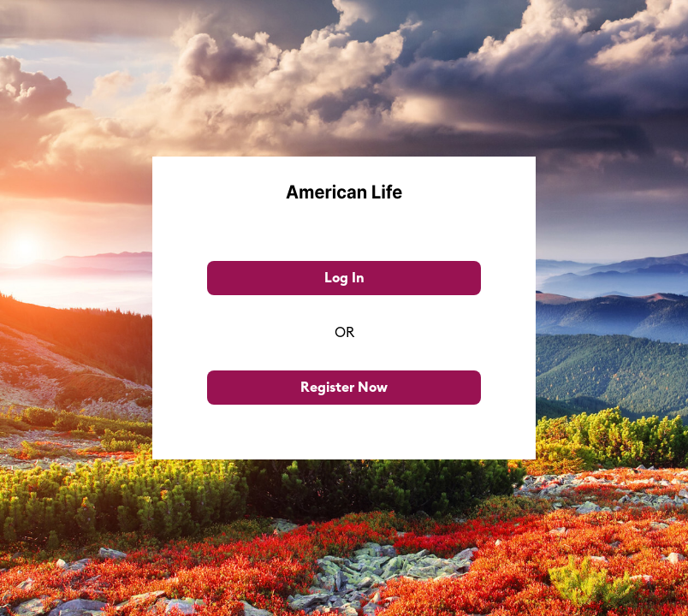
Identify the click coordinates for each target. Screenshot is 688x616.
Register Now (344, 388)
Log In (344, 278)
